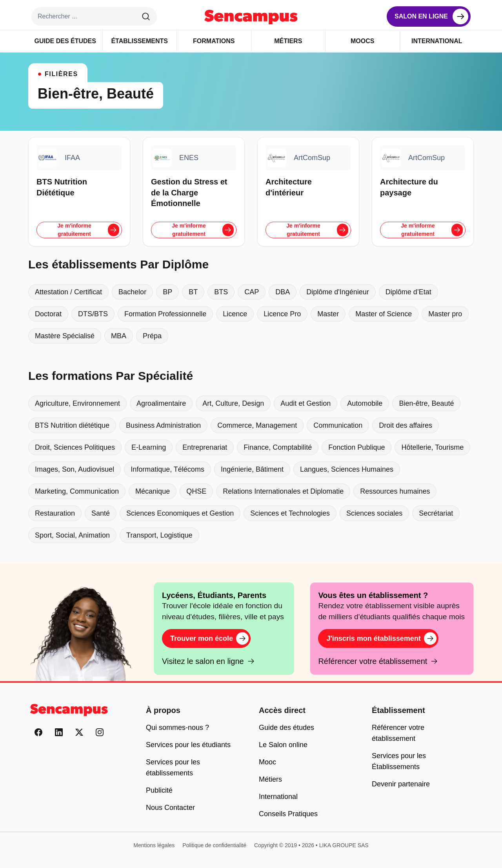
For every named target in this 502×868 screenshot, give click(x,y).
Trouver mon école (209, 638)
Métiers (288, 41)
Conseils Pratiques (288, 814)
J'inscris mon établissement (381, 638)
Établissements (139, 41)
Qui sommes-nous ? (177, 728)
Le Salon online (283, 745)
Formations (214, 41)
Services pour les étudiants (188, 745)
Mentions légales (154, 845)
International (437, 41)
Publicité (159, 790)
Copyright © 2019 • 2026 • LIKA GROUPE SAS (311, 845)
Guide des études (286, 728)
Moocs (362, 41)
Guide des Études (65, 41)
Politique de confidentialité (214, 845)
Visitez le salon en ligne (208, 661)
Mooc (267, 762)
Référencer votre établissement (378, 661)
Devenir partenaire (401, 784)
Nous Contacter (170, 808)
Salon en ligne (421, 16)
